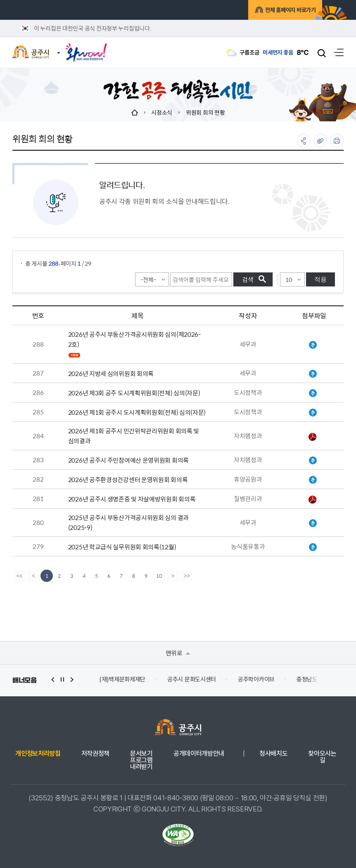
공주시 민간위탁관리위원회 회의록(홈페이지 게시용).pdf (313, 437)
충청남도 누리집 (316, 679)
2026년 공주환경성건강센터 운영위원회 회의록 (128, 479)
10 (159, 576)
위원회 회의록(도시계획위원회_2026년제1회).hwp (313, 413)
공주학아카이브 (256, 679)
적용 (320, 279)
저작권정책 (95, 754)
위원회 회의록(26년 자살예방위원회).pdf (313, 499)
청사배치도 (273, 754)
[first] (19, 576)
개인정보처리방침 (38, 754)
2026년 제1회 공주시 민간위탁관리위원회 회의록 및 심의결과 (134, 436)
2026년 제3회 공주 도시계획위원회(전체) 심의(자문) (134, 393)
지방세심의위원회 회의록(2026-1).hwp (313, 374)
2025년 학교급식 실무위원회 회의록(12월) (122, 547)
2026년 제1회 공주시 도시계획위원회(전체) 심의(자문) (137, 412)
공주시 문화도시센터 (192, 679)
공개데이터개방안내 (199, 754)
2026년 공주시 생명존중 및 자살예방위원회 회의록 (132, 499)
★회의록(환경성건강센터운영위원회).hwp (313, 480)
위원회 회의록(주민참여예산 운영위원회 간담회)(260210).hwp (313, 461)
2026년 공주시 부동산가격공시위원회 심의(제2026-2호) (134, 339)
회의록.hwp (313, 345)
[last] (188, 576)
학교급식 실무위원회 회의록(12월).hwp (313, 547)
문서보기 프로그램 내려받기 (141, 760)
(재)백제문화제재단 (122, 679)
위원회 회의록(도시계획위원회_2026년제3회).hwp (313, 393)
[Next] (174, 576)
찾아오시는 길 (322, 757)
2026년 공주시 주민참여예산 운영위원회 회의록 (128, 460)
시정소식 (162, 112)
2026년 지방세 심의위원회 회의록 (111, 373)
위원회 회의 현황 (205, 112)
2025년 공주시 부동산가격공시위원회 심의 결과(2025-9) (128, 522)
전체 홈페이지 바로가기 (280, 11)
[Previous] (33, 576)
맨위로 (178, 653)
